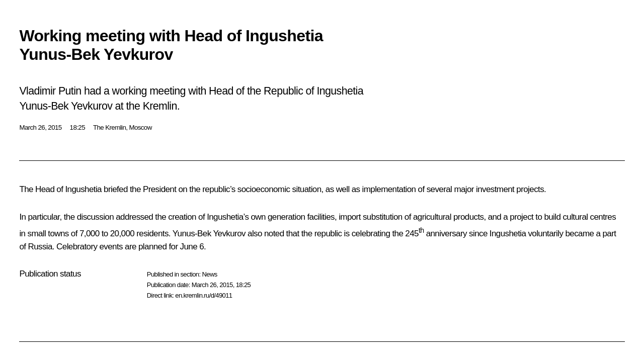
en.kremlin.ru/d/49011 (204, 295)
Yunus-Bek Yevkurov (209, 234)
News (209, 274)
